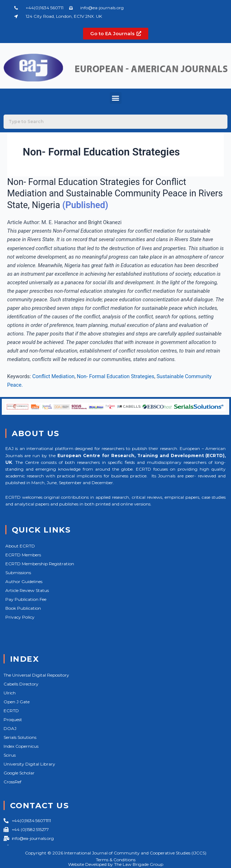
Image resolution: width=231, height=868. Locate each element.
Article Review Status (27, 590)
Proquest (13, 719)
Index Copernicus (21, 746)
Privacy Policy (20, 617)
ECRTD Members (23, 555)
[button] (116, 98)
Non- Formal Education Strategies (116, 376)
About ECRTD (20, 546)
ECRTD (11, 711)
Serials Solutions (20, 737)
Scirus (10, 755)
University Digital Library (29, 764)
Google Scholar (19, 773)
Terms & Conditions (116, 860)
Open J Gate (17, 702)
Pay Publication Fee (26, 599)
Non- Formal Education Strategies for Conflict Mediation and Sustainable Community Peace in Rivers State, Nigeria (115, 194)
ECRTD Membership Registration (40, 564)
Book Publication (23, 608)
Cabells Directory (21, 684)
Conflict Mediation (53, 376)
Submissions (18, 573)
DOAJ (10, 728)
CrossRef (12, 782)
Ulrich (10, 693)
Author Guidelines (24, 581)
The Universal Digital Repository (36, 675)
